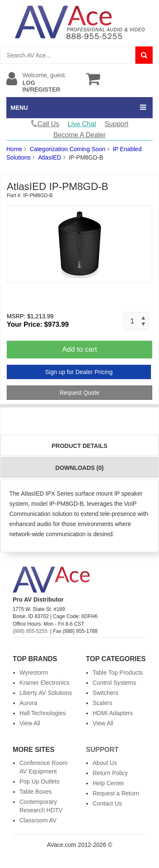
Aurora (28, 703)
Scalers (103, 703)
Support (116, 124)
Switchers (106, 693)
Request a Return (116, 793)
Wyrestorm (34, 673)
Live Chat (82, 124)
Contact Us (107, 803)
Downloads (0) (79, 468)
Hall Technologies (42, 713)
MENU (19, 108)
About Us (105, 763)
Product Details (79, 446)
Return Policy (110, 773)
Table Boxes (36, 792)
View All (30, 723)
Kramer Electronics (44, 683)
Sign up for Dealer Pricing (79, 372)
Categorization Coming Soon (67, 149)
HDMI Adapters (113, 713)
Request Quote (79, 393)
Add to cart (79, 349)
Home (14, 149)
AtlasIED (49, 157)
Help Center (108, 783)
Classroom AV (38, 820)
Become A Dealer (79, 135)
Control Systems (114, 683)
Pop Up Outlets (40, 781)
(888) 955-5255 (30, 631)
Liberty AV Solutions (46, 693)
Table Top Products (118, 673)
